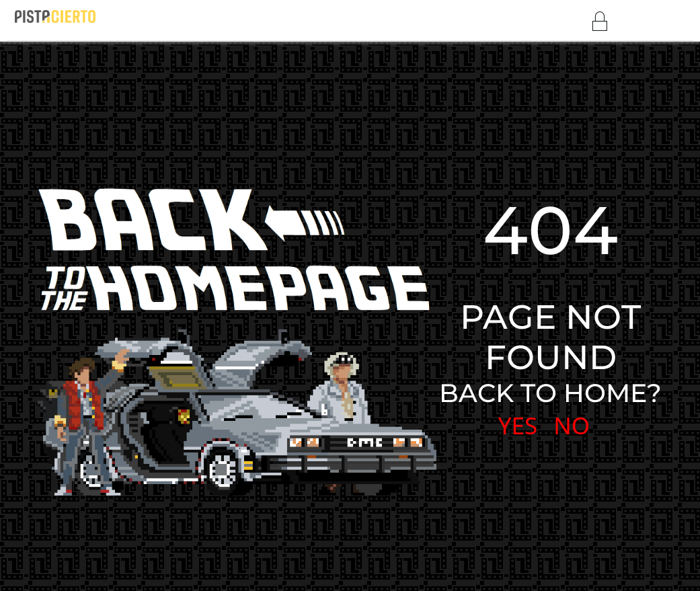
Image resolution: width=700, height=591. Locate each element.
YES (518, 425)
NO (572, 425)
